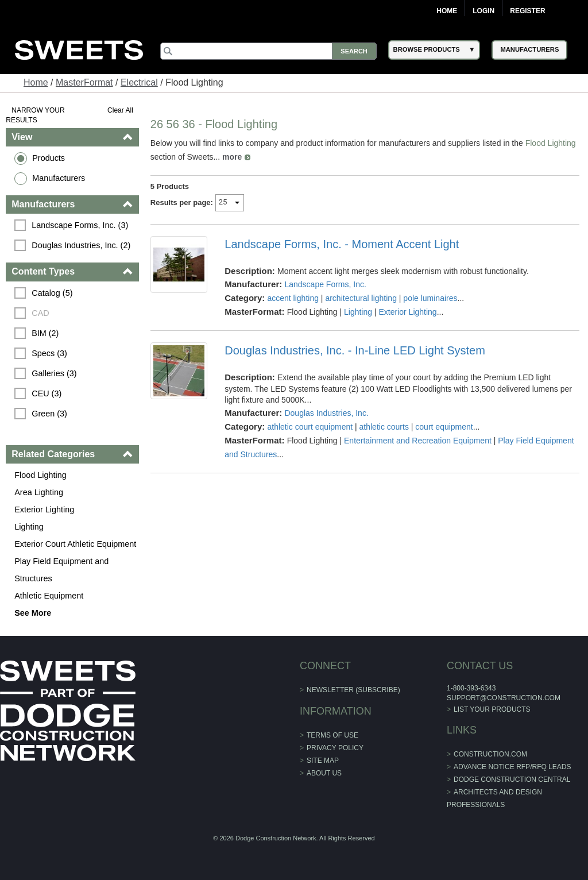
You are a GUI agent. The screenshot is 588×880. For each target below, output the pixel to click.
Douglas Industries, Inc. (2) (81, 245)
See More (33, 613)
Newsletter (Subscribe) (353, 690)
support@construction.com (504, 698)
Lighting (29, 527)
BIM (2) (45, 333)
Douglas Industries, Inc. (326, 413)
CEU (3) (47, 393)
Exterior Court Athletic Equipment (75, 544)
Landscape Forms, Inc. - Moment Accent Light (342, 244)
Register (527, 11)
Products (49, 158)
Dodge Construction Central (512, 779)
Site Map (323, 761)
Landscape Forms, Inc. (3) (80, 225)
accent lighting (293, 298)
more (232, 157)
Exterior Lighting (44, 510)
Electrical (139, 82)
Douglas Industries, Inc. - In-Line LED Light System (355, 350)
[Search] (268, 51)
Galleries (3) (54, 373)
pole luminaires (430, 298)
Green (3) (49, 414)
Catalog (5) (52, 293)
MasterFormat (84, 82)
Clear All (120, 110)
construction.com (490, 754)
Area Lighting (39, 492)
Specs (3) (49, 353)
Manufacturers (59, 178)
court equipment (444, 427)
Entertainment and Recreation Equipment (418, 441)
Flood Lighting (40, 475)
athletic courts (384, 427)
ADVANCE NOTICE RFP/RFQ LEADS (512, 767)
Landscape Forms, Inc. (325, 284)
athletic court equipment (310, 427)
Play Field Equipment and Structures (61, 570)
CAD (40, 313)
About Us (324, 773)
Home (447, 11)
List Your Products (492, 709)
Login (483, 11)
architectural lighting (361, 298)
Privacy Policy (335, 748)
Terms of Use (332, 735)
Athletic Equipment (49, 596)
